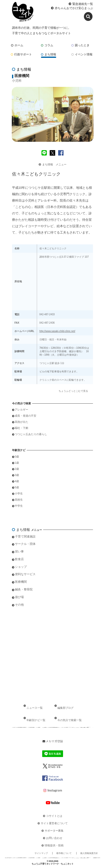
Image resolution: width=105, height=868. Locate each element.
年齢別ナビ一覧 (36, 720)
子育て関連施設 (25, 537)
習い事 (19, 552)
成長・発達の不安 (26, 416)
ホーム (17, 45)
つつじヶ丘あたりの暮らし (31, 434)
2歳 (17, 469)
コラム (47, 45)
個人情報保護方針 (89, 853)
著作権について (64, 853)
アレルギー (21, 410)
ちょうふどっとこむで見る (73, 391)
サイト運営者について (54, 823)
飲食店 (19, 559)
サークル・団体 (25, 544)
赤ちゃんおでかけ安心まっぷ (74, 8)
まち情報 (49, 54)
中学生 (19, 506)
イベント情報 (82, 54)
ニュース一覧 (35, 708)
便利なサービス (25, 574)
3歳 (17, 475)
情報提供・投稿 (54, 845)
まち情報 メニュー (53, 164)
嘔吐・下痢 (21, 428)
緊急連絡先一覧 (83, 4)
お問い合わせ (54, 838)
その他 (19, 605)
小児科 (17, 81)
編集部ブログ (66, 708)
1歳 (17, 463)
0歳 (17, 457)
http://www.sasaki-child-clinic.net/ (57, 331)
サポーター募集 (54, 831)
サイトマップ (41, 853)
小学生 (19, 493)
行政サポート (21, 54)
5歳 (17, 487)
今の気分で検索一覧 (70, 720)
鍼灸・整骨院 (24, 589)
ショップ (21, 567)
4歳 (17, 481)
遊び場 (19, 597)
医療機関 (21, 582)
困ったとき (80, 45)
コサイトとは (54, 816)
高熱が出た (21, 422)
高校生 (19, 500)
